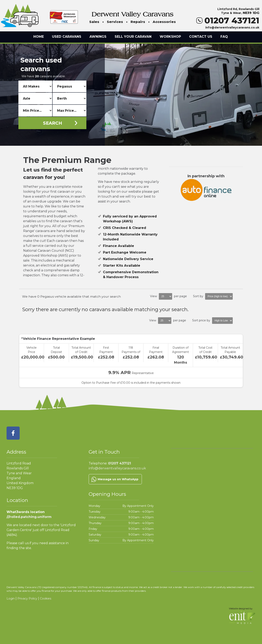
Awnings (98, 37)
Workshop (170, 37)
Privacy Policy (27, 598)
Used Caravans (67, 37)
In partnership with (206, 187)
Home (39, 37)
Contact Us (201, 37)
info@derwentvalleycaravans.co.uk (232, 27)
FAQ (224, 37)
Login (11, 598)
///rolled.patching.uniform (29, 517)
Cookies (46, 598)
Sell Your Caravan (133, 37)
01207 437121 (228, 20)
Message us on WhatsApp (118, 479)
